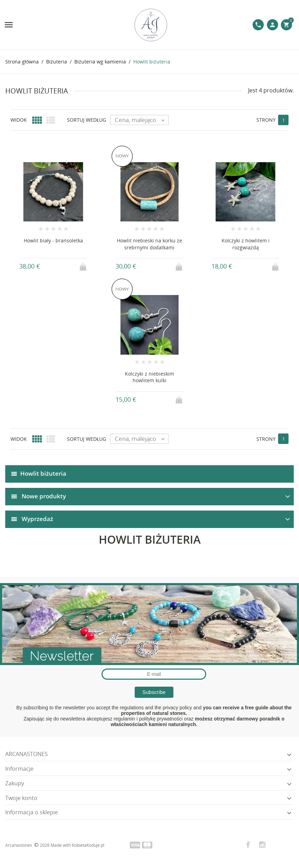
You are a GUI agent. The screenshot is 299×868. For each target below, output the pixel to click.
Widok (19, 120)
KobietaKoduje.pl (88, 845)
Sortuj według (87, 120)
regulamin (124, 719)
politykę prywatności (161, 719)
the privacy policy (173, 708)
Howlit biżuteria (43, 473)
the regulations (128, 708)
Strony (266, 120)
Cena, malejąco (141, 120)
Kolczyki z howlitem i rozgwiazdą (246, 244)
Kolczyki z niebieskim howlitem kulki (149, 377)
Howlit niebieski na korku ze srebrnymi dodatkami (149, 244)
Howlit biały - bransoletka (53, 240)
